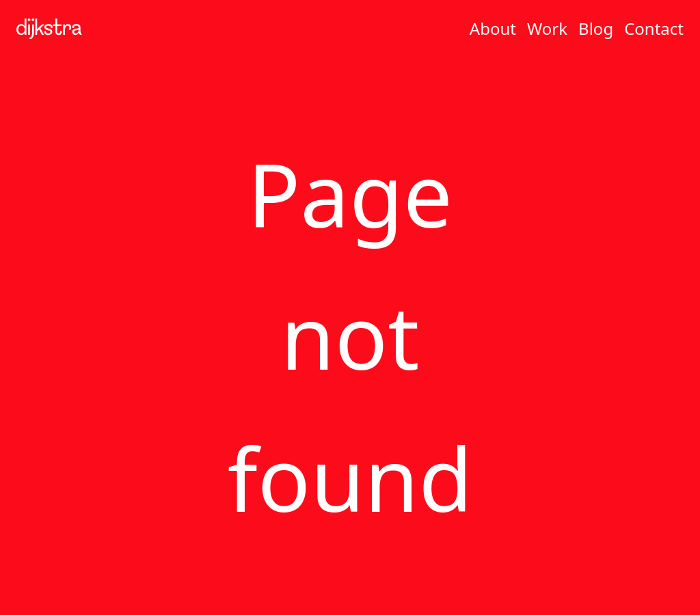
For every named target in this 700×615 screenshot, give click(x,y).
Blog (596, 28)
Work (547, 28)
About (493, 28)
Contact (654, 28)
